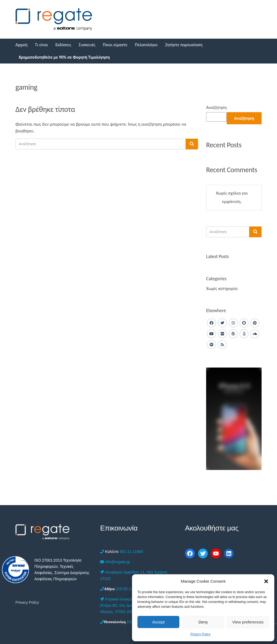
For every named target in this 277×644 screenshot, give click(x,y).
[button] (266, 581)
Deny (203, 622)
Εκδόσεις (63, 45)
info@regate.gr (115, 562)
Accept (159, 622)
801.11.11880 (121, 552)
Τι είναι (41, 45)
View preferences (248, 622)
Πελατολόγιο (146, 45)
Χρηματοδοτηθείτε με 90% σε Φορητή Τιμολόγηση (64, 57)
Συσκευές (87, 45)
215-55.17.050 (120, 589)
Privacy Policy (201, 634)
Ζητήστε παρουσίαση (184, 45)
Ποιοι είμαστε (115, 45)
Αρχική (21, 45)
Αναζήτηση (216, 107)
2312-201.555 (125, 622)
